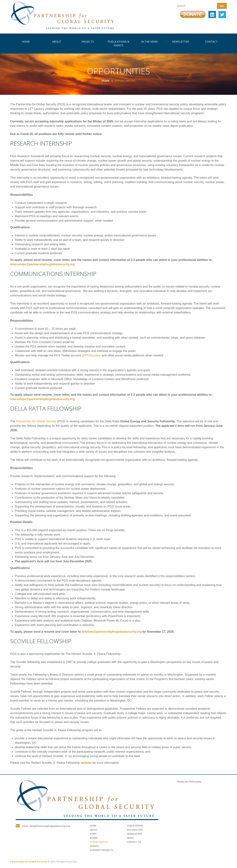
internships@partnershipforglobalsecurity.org (42, 264)
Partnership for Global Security (36, 421)
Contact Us (134, 842)
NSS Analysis (135, 830)
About (57, 42)
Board (94, 838)
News (130, 838)
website (86, 763)
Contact (211, 42)
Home (26, 42)
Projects (88, 42)
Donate (94, 846)
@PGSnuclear (92, 355)
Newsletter (180, 42)
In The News (149, 42)
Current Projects (101, 850)
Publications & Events (119, 43)
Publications (135, 826)
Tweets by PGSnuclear (189, 782)
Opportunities (99, 842)
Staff (93, 834)
